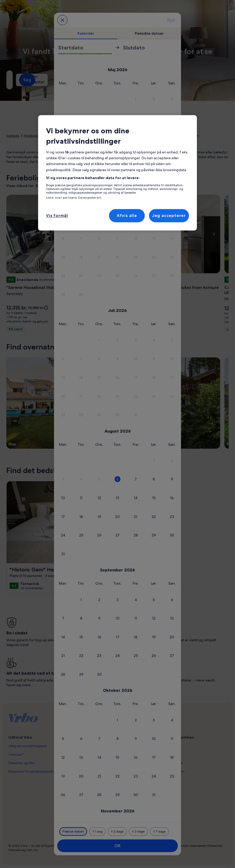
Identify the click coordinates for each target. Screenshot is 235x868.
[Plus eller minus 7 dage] (159, 831)
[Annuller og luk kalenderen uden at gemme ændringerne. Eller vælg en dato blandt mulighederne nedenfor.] (62, 20)
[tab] (86, 33)
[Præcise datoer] (73, 831)
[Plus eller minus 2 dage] (117, 831)
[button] (136, 99)
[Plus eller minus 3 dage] (138, 831)
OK (118, 846)
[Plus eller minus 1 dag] (97, 831)
